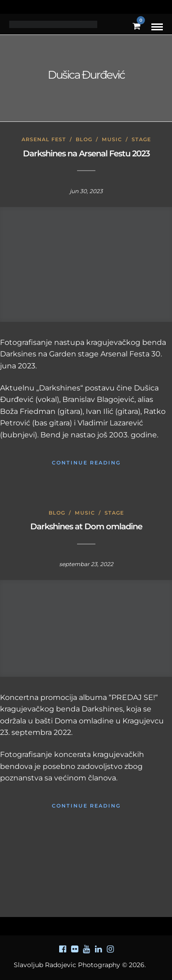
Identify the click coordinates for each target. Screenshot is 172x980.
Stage (141, 139)
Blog (84, 139)
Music (112, 139)
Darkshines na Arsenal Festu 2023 (86, 154)
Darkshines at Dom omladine (86, 527)
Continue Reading (86, 463)
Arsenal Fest (44, 139)
